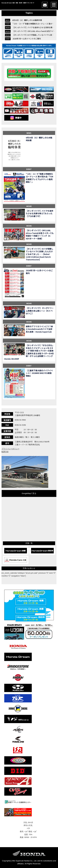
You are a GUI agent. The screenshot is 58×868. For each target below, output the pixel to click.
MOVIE (29, 206)
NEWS (29, 133)
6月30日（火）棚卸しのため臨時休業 (27, 20)
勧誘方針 (5, 452)
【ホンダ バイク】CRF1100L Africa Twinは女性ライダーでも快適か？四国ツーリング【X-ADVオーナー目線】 (40, 235)
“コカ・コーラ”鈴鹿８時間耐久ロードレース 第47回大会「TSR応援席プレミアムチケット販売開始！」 (40, 178)
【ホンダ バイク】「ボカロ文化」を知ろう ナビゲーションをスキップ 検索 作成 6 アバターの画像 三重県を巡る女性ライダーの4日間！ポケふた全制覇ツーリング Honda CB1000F (29, 352)
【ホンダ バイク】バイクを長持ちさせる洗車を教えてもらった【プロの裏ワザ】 (40, 214)
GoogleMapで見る (29, 493)
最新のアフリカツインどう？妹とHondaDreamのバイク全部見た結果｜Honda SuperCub (39, 329)
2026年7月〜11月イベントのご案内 (27, 39)
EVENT (29, 169)
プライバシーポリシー (10, 449)
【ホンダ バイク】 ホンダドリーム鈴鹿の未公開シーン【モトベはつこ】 (40, 311)
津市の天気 (28, 825)
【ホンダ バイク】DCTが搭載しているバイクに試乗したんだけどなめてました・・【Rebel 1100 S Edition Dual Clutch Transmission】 (40, 254)
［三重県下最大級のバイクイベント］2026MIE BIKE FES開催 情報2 (40, 373)
